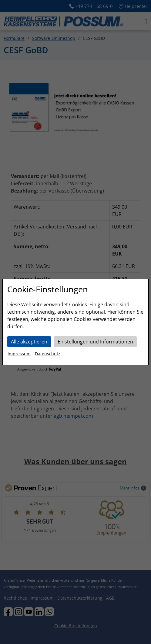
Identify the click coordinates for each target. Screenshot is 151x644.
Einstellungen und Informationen (95, 342)
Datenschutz (48, 354)
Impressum (19, 354)
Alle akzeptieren (29, 342)
